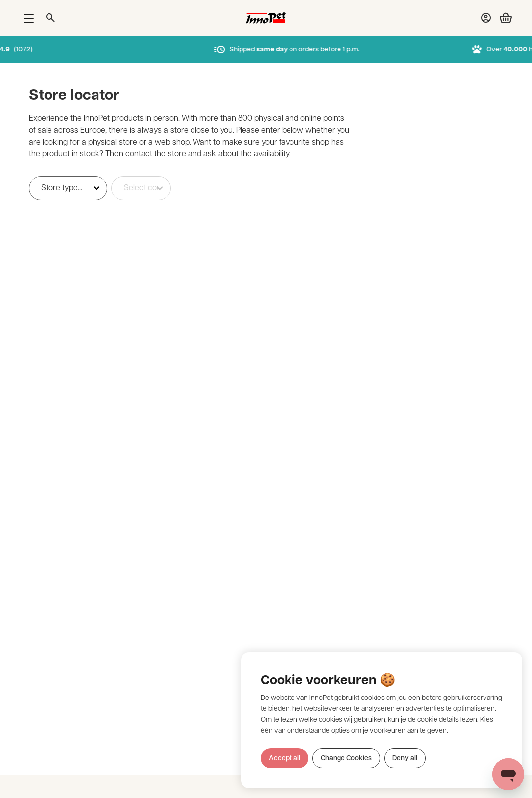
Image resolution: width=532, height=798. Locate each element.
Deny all (405, 759)
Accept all (285, 759)
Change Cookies (346, 759)
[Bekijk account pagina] (486, 18)
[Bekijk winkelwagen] (502, 18)
